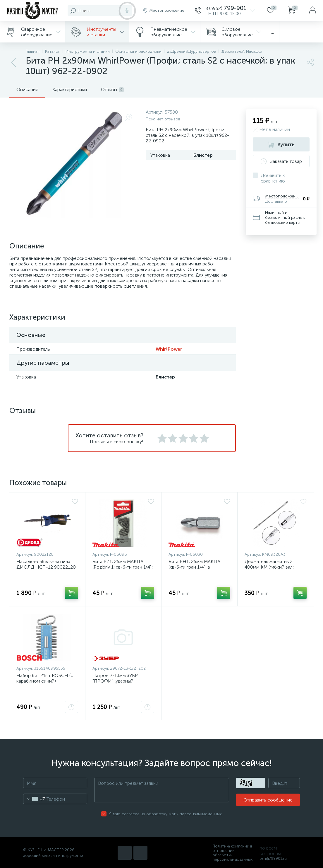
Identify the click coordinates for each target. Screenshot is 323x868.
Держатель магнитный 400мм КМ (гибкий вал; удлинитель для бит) (269, 567)
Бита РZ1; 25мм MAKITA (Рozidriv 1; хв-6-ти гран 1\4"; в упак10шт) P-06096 (123, 567)
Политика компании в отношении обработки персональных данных (232, 853)
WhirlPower (169, 349)
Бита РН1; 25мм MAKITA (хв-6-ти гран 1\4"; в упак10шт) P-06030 (194, 567)
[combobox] (34, 799)
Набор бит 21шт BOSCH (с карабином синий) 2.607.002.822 (45, 681)
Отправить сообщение (268, 800)
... (273, 32)
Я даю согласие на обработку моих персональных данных (165, 814)
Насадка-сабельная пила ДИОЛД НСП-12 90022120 (46, 564)
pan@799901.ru (273, 858)
